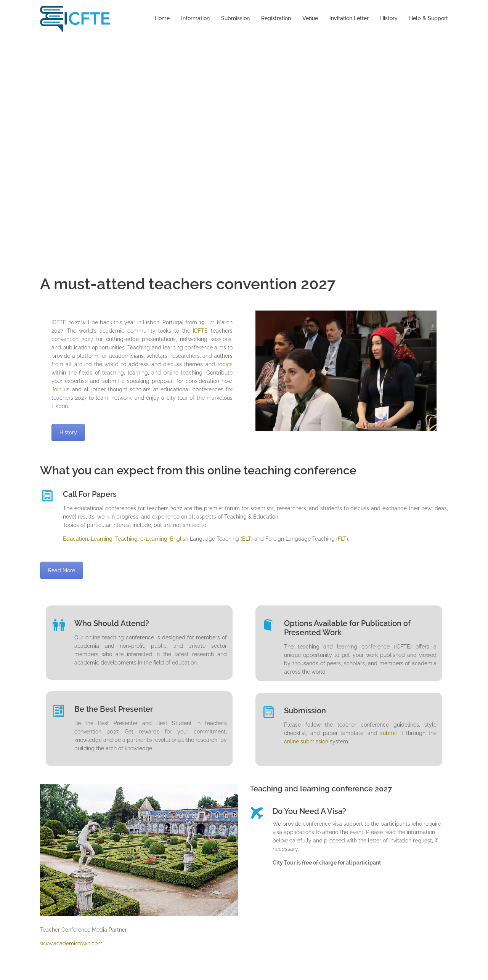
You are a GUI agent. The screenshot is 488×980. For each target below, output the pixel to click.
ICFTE (200, 331)
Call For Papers (90, 494)
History (389, 18)
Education (75, 539)
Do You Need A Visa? (309, 811)
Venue (310, 18)
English (179, 539)
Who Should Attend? (112, 623)
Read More (62, 570)
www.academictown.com (71, 943)
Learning (102, 539)
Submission (235, 18)
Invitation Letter (349, 18)
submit (389, 733)
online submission (306, 741)
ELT (247, 539)
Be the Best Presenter (114, 709)
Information (195, 18)
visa (337, 824)
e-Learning (153, 539)
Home (162, 18)
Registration (276, 18)
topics (225, 364)
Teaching (126, 539)
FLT (342, 539)
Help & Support (429, 18)
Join (56, 389)
